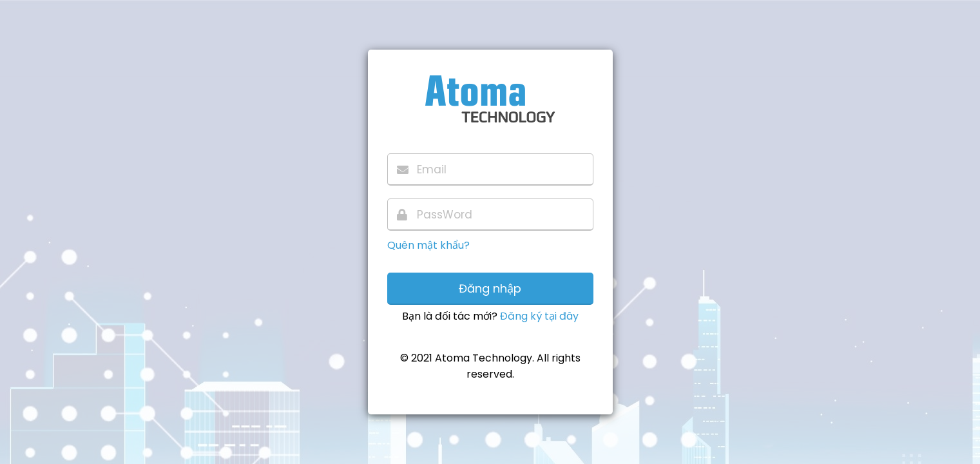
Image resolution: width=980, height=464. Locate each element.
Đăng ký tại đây (539, 316)
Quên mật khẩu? (428, 245)
